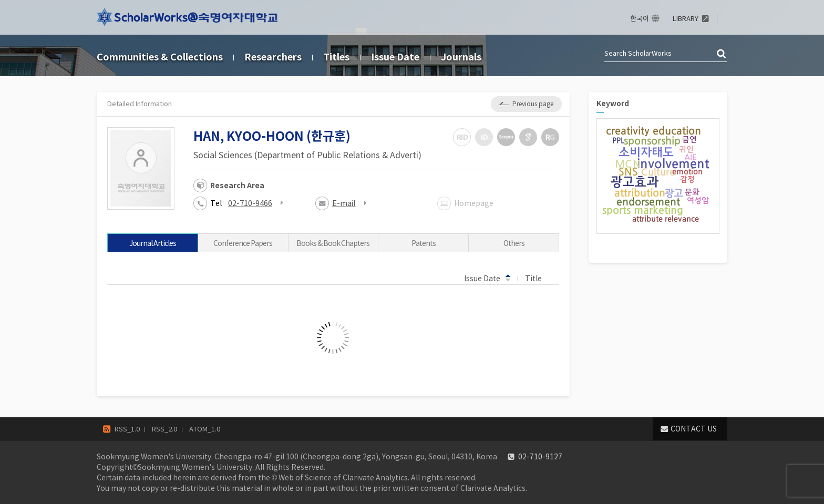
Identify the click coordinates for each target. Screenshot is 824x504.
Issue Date (395, 57)
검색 (722, 54)
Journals (461, 57)
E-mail (344, 203)
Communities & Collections (160, 57)
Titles (336, 57)
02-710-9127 (540, 457)
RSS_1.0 (127, 429)
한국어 (640, 19)
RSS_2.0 (164, 429)
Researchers (273, 57)
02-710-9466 (250, 203)
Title (538, 278)
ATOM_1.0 (205, 429)
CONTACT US (694, 429)
